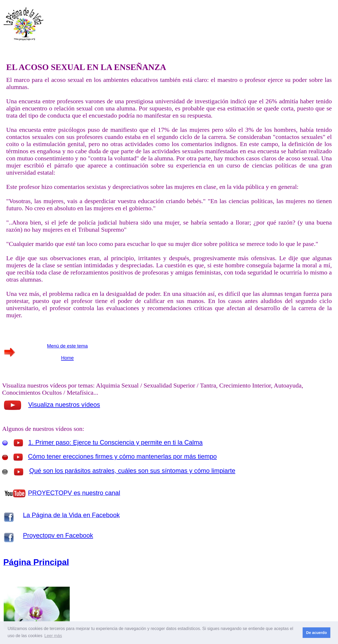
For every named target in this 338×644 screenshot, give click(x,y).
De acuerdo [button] (316, 633)
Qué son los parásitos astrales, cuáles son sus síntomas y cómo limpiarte (132, 471)
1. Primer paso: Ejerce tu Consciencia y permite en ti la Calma (115, 442)
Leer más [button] (53, 636)
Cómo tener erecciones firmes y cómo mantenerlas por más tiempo (122, 456)
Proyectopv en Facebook (58, 535)
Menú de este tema (67, 346)
